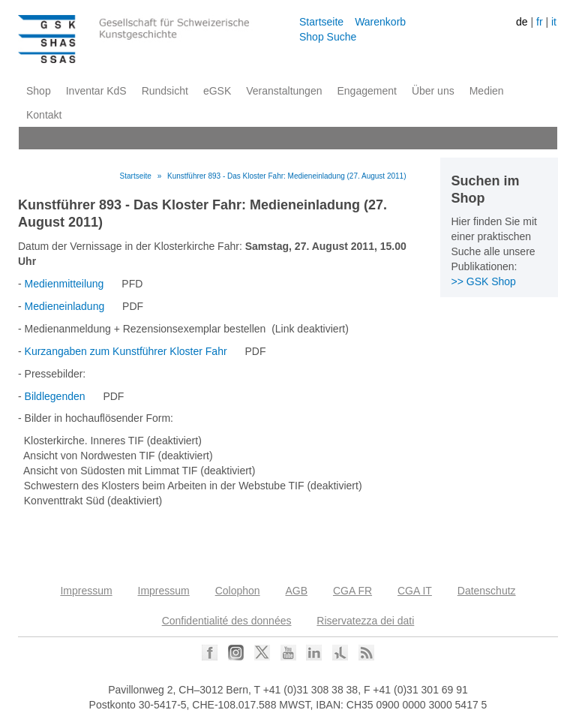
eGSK (217, 91)
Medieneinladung (65, 306)
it (554, 22)
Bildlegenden (55, 396)
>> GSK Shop (484, 281)
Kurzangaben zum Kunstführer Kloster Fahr (126, 351)
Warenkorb (380, 22)
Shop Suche (328, 37)
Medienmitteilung (64, 284)
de (522, 22)
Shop (39, 91)
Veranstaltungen (284, 91)
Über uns (433, 91)
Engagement (366, 91)
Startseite (321, 22)
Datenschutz (487, 591)
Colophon (238, 591)
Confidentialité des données (227, 621)
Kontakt (44, 115)
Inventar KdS (96, 91)
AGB (296, 591)
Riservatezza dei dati (365, 621)
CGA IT (415, 591)
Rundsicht (165, 91)
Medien (487, 91)
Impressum (86, 591)
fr (540, 22)
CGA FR (352, 591)
